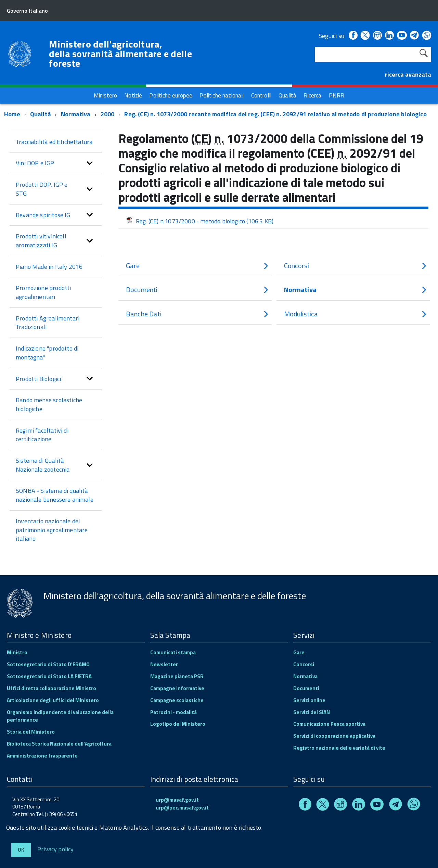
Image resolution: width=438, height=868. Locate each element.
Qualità (41, 113)
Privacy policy (56, 849)
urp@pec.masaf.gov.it (182, 807)
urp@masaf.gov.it (177, 799)
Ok (21, 850)
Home (12, 113)
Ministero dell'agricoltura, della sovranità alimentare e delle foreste (120, 54)
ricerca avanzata (408, 74)
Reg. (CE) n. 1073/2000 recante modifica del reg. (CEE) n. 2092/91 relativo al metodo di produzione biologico (275, 113)
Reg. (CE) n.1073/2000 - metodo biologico (200, 220)
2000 (108, 113)
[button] (90, 162)
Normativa (76, 113)
